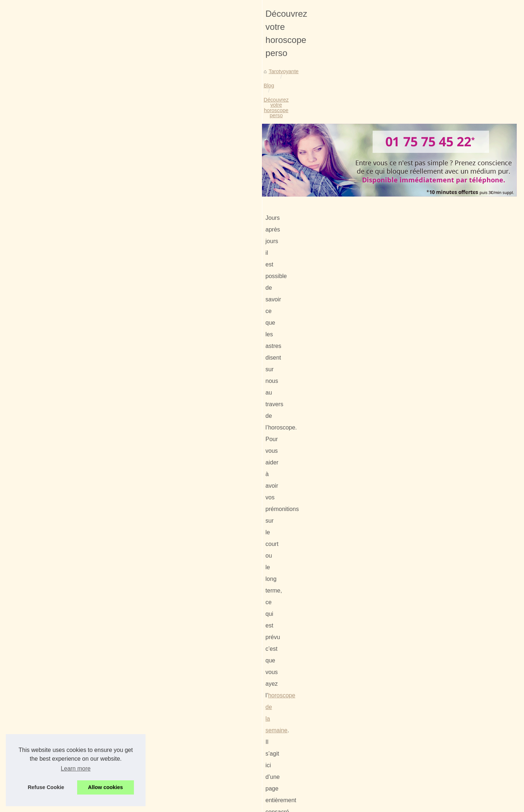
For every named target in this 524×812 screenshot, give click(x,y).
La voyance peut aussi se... (412, 218)
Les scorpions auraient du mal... (417, 299)
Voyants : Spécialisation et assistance (136, 719)
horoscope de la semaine (313, 281)
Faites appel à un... (402, 349)
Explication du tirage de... (410, 381)
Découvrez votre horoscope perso (143, 167)
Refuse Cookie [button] (46, 787)
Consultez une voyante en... (413, 169)
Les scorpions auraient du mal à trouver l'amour (148, 781)
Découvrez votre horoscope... (414, 251)
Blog (92, 167)
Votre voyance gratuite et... (411, 235)
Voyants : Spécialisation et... (413, 202)
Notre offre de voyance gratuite (129, 769)
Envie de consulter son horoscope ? (91, 683)
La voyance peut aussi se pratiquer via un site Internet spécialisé (168, 731)
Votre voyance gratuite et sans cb (327, 683)
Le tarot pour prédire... (406, 365)
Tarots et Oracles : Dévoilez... (414, 333)
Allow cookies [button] (106, 787)
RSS (175, 804)
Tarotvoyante (65, 167)
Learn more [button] (76, 769)
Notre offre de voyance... (409, 283)
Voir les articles (398, 142)
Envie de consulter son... (409, 267)
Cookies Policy (151, 804)
